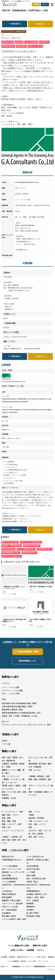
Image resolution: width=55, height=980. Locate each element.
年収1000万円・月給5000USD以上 (38, 887)
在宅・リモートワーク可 (11, 869)
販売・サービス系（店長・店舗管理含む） (14, 794)
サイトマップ (43, 961)
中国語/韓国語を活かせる (12, 860)
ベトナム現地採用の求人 (26, 549)
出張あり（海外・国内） (36, 897)
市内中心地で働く (33, 869)
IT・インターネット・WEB (12, 812)
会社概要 (4, 957)
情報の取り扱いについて (26, 957)
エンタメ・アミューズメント (13, 831)
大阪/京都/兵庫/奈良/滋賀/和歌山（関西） (18, 707)
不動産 (31, 815)
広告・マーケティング (11, 776)
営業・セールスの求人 (10, 542)
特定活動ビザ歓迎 (9, 916)
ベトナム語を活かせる (35, 857)
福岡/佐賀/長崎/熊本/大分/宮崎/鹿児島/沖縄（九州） (22, 713)
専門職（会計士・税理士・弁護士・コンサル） (14, 787)
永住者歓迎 (6, 913)
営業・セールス (35, 770)
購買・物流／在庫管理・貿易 (40, 780)
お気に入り (40, 24)
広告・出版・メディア (37, 824)
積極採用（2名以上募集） (12, 901)
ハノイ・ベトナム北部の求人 (31, 542)
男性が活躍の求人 (8, 549)
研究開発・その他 (9, 798)
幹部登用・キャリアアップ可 (13, 872)
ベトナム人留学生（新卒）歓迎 (14, 919)
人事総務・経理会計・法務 (39, 776)
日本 (4, 700)
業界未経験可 (7, 897)
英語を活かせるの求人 (32, 546)
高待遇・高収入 (33, 882)
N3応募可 (30, 910)
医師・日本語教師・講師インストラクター (41, 794)
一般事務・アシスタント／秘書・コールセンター (13, 781)
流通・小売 (6, 828)
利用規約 (12, 957)
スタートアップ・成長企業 (12, 904)
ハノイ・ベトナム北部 (11, 688)
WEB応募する (15, 24)
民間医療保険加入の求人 (11, 553)
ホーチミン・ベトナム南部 (12, 691)
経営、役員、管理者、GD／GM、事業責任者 (13, 759)
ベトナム (6, 684)
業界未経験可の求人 (29, 553)
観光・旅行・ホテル (36, 837)
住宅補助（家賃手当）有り (37, 894)
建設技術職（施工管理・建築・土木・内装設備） (41, 766)
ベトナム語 (6, 744)
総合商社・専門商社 (36, 818)
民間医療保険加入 (33, 891)
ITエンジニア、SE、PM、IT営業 (40, 759)
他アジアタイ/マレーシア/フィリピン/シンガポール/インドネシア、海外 (26, 723)
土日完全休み (7, 891)
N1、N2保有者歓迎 (9, 910)
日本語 (4, 741)
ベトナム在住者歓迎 (10, 866)
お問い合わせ (41, 957)
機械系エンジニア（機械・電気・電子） (13, 772)
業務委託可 (31, 907)
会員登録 (36, 4)
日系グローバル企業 (10, 907)
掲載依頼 (51, 957)
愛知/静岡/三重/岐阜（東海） (13, 710)
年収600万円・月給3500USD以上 (14, 887)
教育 (30, 828)
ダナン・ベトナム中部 (11, 694)
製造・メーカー (35, 812)
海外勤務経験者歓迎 (10, 879)
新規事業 (30, 904)
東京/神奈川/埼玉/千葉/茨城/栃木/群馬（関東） (20, 704)
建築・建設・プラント (11, 815)
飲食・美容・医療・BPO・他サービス (14, 842)
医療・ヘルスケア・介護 (11, 824)
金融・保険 (6, 818)
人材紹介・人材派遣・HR (12, 837)
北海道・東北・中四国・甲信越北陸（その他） (20, 716)
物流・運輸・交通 (9, 821)
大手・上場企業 (33, 901)
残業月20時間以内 (9, 894)
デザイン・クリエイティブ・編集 (41, 787)
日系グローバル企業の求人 (12, 556)
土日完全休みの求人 (45, 549)
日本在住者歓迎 (33, 866)
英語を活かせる (8, 857)
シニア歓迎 (31, 872)
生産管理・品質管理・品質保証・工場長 (13, 766)
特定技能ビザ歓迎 (33, 916)
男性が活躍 (31, 876)
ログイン (45, 4)
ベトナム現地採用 (9, 882)
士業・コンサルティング (38, 821)
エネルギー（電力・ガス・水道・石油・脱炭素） (40, 832)
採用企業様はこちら (28, 661)
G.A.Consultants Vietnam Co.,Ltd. (14, 382)
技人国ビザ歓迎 (33, 913)
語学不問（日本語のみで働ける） (38, 861)
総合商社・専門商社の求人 (12, 546)
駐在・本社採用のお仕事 (36, 879)
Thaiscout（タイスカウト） (23, 967)
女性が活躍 (6, 876)
